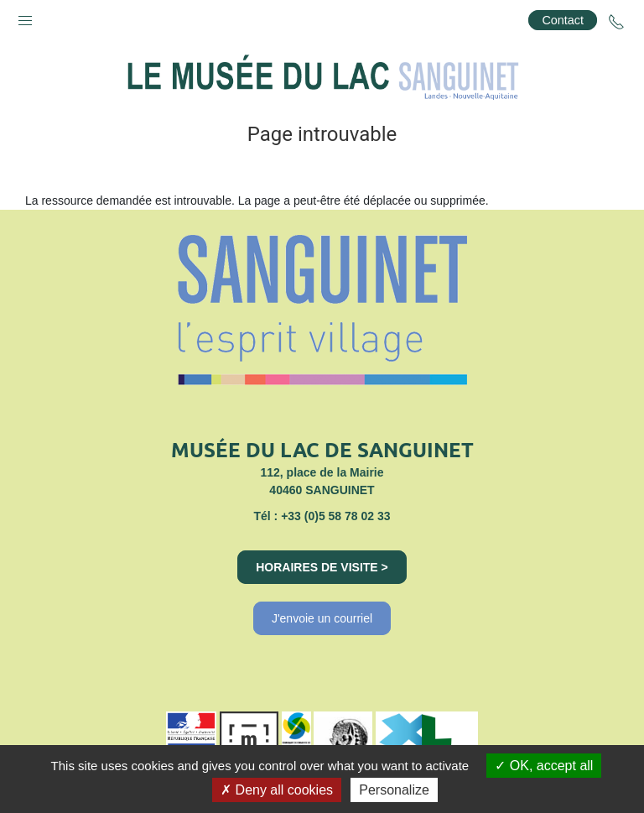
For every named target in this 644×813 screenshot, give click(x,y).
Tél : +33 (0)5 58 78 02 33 (322, 516)
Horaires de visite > (322, 567)
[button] (25, 17)
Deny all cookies (277, 790)
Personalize (394, 790)
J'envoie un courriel (322, 618)
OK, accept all (544, 766)
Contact (563, 20)
